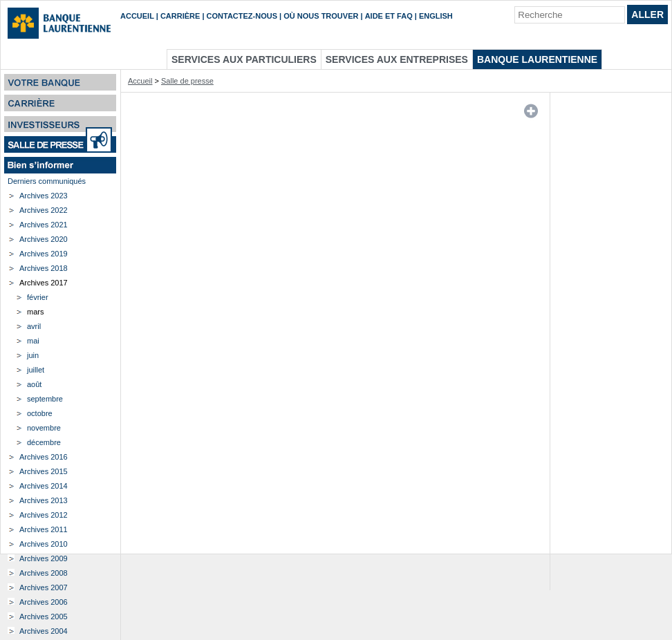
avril (34, 326)
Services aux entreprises (397, 59)
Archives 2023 (44, 196)
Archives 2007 (44, 587)
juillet (36, 370)
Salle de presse (187, 81)
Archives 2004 (44, 631)
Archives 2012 (44, 515)
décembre (44, 442)
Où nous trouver (321, 16)
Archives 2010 (44, 544)
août (34, 384)
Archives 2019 (44, 254)
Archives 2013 (44, 500)
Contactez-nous (242, 16)
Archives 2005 (44, 617)
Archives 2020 (44, 239)
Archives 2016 (44, 457)
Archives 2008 (44, 573)
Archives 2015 (44, 471)
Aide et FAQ (389, 16)
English (436, 16)
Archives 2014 (44, 486)
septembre (45, 399)
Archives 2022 (44, 210)
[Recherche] (570, 15)
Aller (647, 15)
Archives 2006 (44, 602)
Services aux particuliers (244, 59)
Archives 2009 (44, 558)
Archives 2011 (44, 529)
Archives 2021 (44, 225)
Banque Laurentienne (537, 59)
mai (33, 341)
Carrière (180, 16)
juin (33, 355)
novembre (44, 428)
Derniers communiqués (47, 181)
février (38, 297)
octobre (40, 413)
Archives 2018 (44, 268)
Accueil (137, 16)
